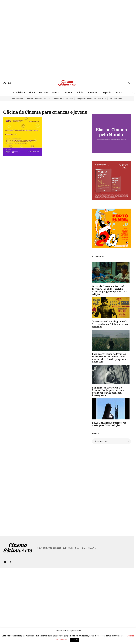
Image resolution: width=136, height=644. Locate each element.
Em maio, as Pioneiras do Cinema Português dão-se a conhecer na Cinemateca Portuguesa (108, 392)
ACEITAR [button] (75, 640)
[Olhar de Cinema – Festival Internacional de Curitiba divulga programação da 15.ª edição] (111, 273)
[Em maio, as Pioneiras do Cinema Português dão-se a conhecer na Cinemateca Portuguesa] (111, 374)
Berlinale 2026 (116, 98)
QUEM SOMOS (68, 548)
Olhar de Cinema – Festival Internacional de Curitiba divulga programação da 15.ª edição (109, 290)
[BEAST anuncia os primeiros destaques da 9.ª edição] (111, 409)
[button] (129, 83)
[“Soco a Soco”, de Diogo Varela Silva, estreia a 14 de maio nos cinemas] (111, 308)
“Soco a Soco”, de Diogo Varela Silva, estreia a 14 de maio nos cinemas (110, 324)
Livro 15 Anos (18, 98)
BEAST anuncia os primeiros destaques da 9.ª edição (109, 424)
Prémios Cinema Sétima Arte (86, 548)
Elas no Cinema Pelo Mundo (39, 98)
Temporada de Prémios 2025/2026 (91, 98)
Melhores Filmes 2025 (63, 98)
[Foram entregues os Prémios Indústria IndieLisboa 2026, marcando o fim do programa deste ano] (111, 340)
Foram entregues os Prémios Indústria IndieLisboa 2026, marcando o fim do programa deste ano (109, 358)
